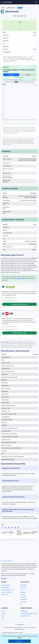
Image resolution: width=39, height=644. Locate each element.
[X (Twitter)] (7, 578)
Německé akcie (11, 8)
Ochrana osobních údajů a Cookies (29, 613)
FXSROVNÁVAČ (6, 2)
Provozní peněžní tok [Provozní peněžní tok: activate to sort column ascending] (35, 533)
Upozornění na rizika (25, 616)
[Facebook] (2, 578)
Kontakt (3, 613)
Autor (3, 616)
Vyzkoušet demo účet (20, 333)
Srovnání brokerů (6, 585)
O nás (3, 611)
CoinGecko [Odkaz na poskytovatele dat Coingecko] (22, 629)
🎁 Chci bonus (11, 75)
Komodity (23, 592)
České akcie (23, 587)
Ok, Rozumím (19, 641)
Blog (3, 618)
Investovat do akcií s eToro (19, 304)
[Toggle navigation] (36, 2)
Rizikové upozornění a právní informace (13, 633)
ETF (21, 604)
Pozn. (33, 80)
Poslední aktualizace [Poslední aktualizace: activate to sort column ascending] (27, 533)
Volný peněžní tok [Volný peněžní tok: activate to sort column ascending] (12, 533)
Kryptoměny (23, 585)
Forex (22, 590)
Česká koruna (24, 599)
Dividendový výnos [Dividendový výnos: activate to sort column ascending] (5, 533)
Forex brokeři (5, 594)
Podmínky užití (24, 611)
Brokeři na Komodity (7, 592)
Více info (28, 75)
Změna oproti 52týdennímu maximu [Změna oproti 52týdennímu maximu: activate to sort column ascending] (20, 533)
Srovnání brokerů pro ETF (8, 590)
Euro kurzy (23, 594)
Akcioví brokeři (5, 587)
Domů (3, 8)
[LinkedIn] (5, 578)
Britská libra (23, 597)
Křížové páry (23, 602)
